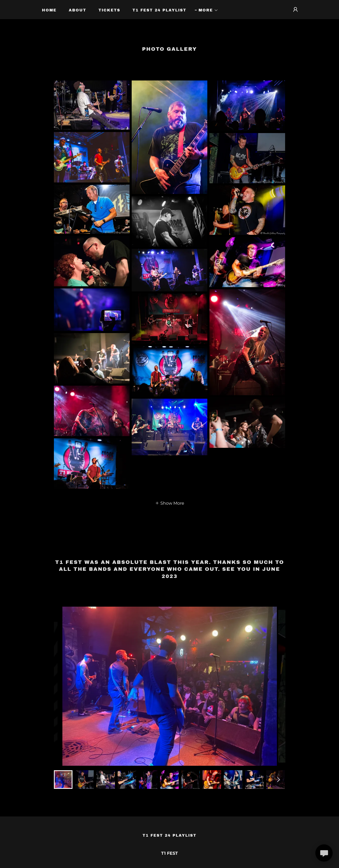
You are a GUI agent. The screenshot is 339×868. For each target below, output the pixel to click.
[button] (207, 10)
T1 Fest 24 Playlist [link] (159, 10)
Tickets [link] (109, 10)
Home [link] (49, 10)
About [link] (78, 10)
